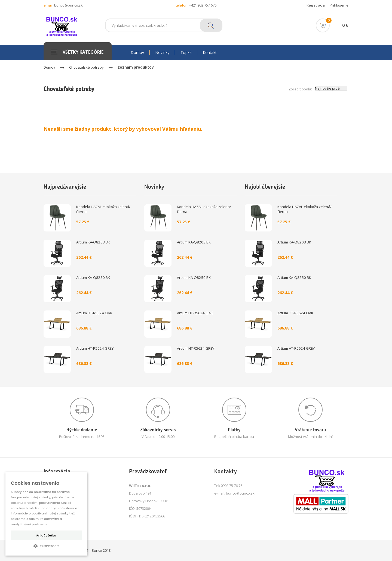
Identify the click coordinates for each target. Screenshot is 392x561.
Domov (49, 67)
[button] (46, 546)
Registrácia (316, 5)
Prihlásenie (339, 5)
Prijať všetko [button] (46, 535)
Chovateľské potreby (86, 67)
